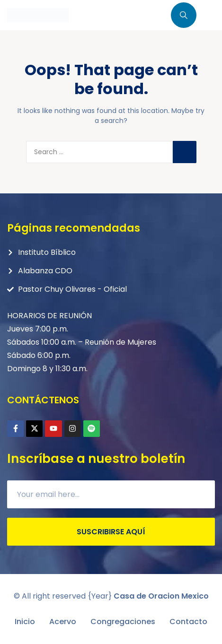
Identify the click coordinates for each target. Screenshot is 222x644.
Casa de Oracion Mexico (161, 596)
